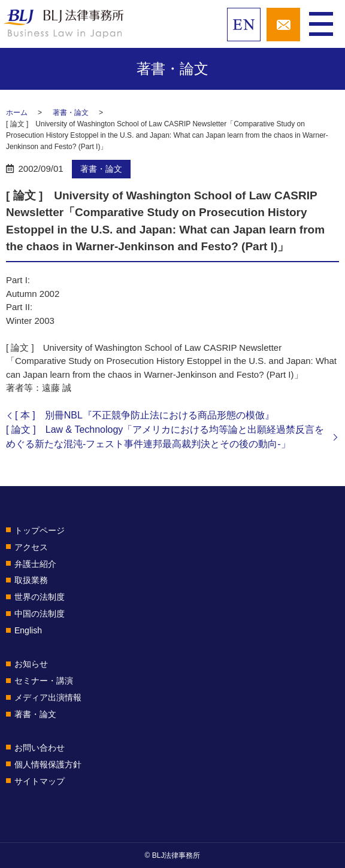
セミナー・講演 (44, 681)
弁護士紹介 (35, 564)
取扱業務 (31, 580)
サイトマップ (40, 781)
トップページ (40, 530)
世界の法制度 (40, 597)
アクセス (31, 547)
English (28, 630)
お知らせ (31, 664)
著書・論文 (71, 113)
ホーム (17, 113)
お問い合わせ (40, 748)
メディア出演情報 (48, 697)
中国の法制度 (40, 614)
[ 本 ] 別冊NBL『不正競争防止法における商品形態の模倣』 (145, 415)
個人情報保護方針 (48, 764)
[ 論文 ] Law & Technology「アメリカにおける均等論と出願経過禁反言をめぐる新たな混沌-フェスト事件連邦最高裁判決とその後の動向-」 (165, 437)
